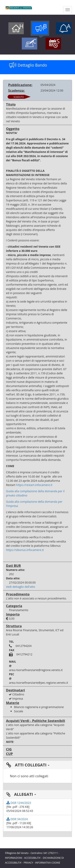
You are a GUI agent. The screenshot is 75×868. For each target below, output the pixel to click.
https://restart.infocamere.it (34, 485)
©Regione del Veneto (17, 853)
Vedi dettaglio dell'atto (21, 587)
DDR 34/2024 (17, 819)
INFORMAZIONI (14, 858)
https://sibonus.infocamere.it (25, 550)
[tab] (37, 765)
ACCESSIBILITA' (32, 858)
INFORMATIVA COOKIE (48, 863)
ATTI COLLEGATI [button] (28, 765)
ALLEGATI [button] (21, 794)
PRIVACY (28, 863)
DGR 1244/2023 (19, 803)
